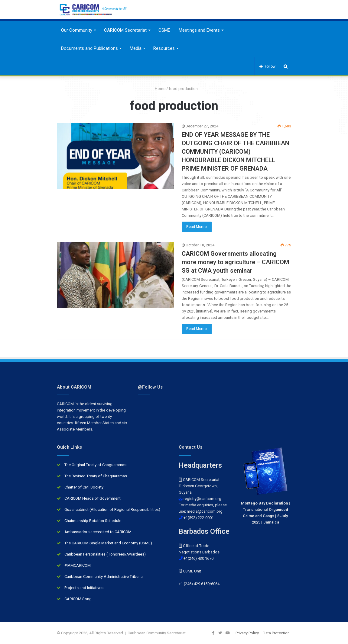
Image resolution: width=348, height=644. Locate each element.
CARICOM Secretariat (125, 30)
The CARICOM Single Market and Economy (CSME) (108, 543)
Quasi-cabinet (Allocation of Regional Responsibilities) (112, 509)
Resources (164, 48)
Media (136, 48)
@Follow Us (150, 387)
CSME (164, 30)
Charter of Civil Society (84, 487)
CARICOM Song (78, 599)
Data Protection (276, 633)
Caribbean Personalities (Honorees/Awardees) (105, 554)
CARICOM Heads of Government (93, 498)
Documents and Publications (89, 48)
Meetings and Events (199, 30)
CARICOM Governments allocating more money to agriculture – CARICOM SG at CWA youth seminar (235, 262)
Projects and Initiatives (84, 588)
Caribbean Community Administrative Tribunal (104, 577)
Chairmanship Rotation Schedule (93, 521)
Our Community (77, 30)
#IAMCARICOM (78, 565)
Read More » (197, 227)
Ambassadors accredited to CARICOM (98, 532)
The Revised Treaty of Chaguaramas (96, 476)
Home (158, 89)
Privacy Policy (247, 633)
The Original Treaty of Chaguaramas (95, 465)
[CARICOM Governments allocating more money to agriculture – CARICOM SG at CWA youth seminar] (115, 275)
